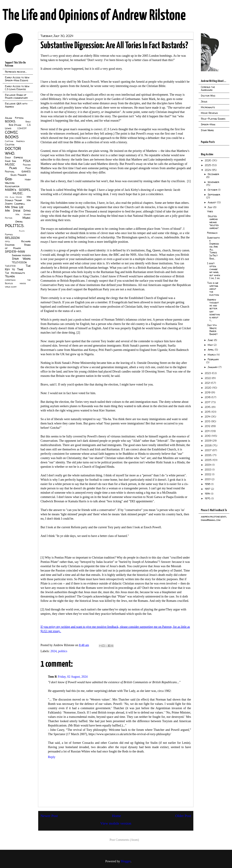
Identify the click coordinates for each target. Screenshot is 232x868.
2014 (208, 417)
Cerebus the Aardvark (208, 88)
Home (117, 816)
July (210, 207)
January (213, 367)
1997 (208, 489)
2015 (208, 412)
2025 (208, 165)
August (212, 202)
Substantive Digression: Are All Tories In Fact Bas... (213, 248)
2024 (54, 651)
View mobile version (116, 823)
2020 (208, 388)
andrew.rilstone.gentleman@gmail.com (214, 518)
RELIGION (12, 238)
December (213, 174)
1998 (208, 484)
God (9, 179)
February (213, 359)
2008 (209, 445)
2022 (208, 378)
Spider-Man (208, 124)
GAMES (26, 171)
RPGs (7, 242)
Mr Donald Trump (18, 199)
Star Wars (21, 259)
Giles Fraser (18, 175)
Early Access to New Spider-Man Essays (17, 79)
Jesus (204, 102)
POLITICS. (15, 225)
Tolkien (10, 276)
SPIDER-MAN (15, 252)
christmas (10, 280)
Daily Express (14, 157)
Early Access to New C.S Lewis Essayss (17, 88)
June (211, 340)
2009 (208, 441)
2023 (208, 373)
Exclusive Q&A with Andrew (16, 105)
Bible (28, 122)
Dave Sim (10, 161)
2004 (208, 465)
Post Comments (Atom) (124, 840)
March (212, 355)
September (214, 195)
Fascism (27, 165)
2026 (208, 160)
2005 (209, 460)
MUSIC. (18, 193)
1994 (208, 494)
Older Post (183, 816)
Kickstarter (12, 186)
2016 (208, 407)
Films (13, 168)
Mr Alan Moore (13, 197)
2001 (208, 479)
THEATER (10, 266)
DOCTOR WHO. (13, 151)
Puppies (9, 235)
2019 (208, 392)
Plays (22, 231)
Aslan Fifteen (14, 118)
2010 (208, 436)
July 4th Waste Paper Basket (212, 330)
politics (63, 651)
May (211, 345)
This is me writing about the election (213, 289)
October (213, 190)
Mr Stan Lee (14, 207)
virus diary (11, 287)
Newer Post (49, 816)
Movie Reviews (209, 113)
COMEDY (22, 128)
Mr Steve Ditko (18, 211)
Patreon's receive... (16, 72)
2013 (208, 421)
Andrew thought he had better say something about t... (213, 310)
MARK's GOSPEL (18, 190)
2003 (208, 470)
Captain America (15, 141)
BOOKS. (10, 121)
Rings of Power (18, 246)
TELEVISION (19, 262)
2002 (208, 474)
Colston (10, 144)
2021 (208, 383)
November (213, 182)
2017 (208, 402)
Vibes (210, 211)
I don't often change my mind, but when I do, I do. (214, 271)
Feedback (212, 233)
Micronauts (208, 107)
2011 (208, 431)
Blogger (126, 861)
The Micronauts (15, 273)
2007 (208, 450)
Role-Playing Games (213, 119)
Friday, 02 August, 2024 (73, 677)
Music (27, 218)
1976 (208, 498)
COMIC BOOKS (12, 135)
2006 (209, 455)
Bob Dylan (15, 125)
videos (23, 283)
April (211, 350)
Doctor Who (208, 96)
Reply (52, 757)
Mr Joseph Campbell (18, 202)
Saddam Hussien (21, 255)
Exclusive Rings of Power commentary (16, 96)
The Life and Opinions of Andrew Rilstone (94, 16)
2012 (208, 426)
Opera (19, 222)
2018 (208, 397)
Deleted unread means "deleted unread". (213, 222)
